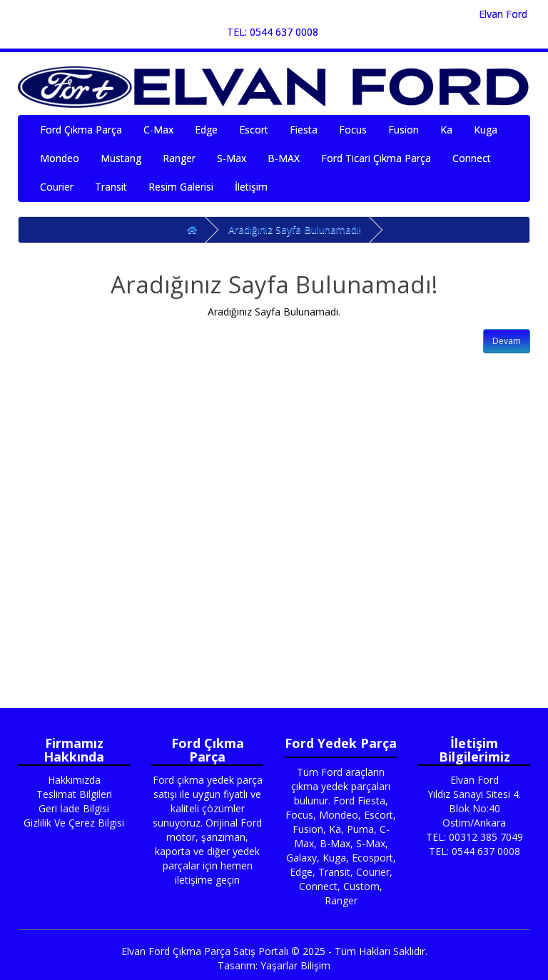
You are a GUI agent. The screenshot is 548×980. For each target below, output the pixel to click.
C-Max (158, 130)
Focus (353, 130)
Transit (111, 187)
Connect (472, 158)
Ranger (179, 158)
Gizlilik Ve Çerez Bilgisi (74, 823)
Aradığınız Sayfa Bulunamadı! (295, 229)
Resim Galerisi (181, 187)
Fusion (404, 130)
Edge (206, 130)
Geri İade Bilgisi (74, 808)
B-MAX (284, 158)
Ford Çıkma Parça (81, 130)
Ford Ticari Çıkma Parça (376, 158)
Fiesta (304, 130)
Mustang (121, 158)
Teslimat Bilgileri (74, 794)
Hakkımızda (74, 780)
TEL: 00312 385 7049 (475, 837)
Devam (507, 341)
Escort (254, 130)
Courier (57, 187)
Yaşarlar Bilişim (295, 965)
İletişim (251, 187)
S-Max (232, 158)
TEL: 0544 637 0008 (273, 32)
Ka (446, 130)
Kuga (486, 130)
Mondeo (60, 158)
